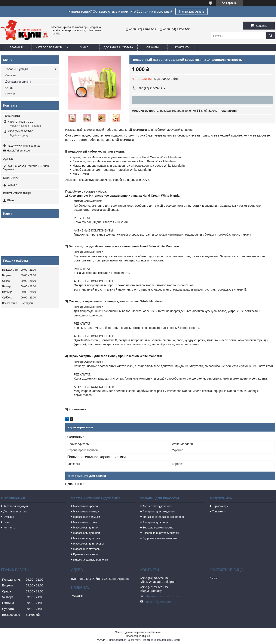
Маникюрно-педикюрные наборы (164, 517)
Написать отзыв (191, 11)
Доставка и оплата (118, 47)
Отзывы (152, 47)
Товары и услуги (17, 69)
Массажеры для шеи (86, 533)
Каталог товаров (49, 47)
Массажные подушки (86, 517)
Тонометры (219, 511)
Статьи (10, 94)
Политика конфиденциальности (161, 640)
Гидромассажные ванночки (90, 560)
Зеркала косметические (158, 528)
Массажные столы (85, 522)
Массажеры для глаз (86, 538)
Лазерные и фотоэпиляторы (161, 533)
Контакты (183, 47)
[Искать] (271, 36)
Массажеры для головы (88, 544)
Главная (16, 47)
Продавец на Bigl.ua (138, 636)
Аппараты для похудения (159, 511)
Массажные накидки (86, 511)
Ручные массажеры (86, 554)
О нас (84, 47)
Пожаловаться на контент (124, 640)
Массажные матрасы (87, 549)
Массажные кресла (85, 506)
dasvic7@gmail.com (20, 151)
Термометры (220, 506)
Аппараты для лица (155, 522)
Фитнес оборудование (157, 506)
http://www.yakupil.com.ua (24, 146)
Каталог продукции (16, 506)
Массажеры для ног (86, 528)
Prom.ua (156, 632)
